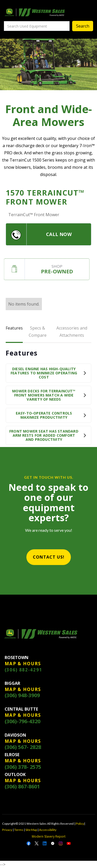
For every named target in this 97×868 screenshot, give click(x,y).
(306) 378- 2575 (23, 767)
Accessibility (48, 830)
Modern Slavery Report (49, 836)
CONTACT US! (49, 557)
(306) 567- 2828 (23, 747)
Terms (19, 830)
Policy (80, 824)
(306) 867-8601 (22, 787)
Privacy (7, 830)
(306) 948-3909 (22, 695)
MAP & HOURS (23, 664)
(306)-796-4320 (23, 721)
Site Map (31, 830)
